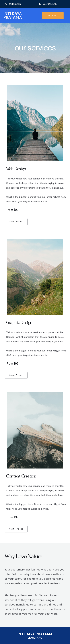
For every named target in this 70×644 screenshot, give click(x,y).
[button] (16, 222)
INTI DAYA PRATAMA (13, 16)
